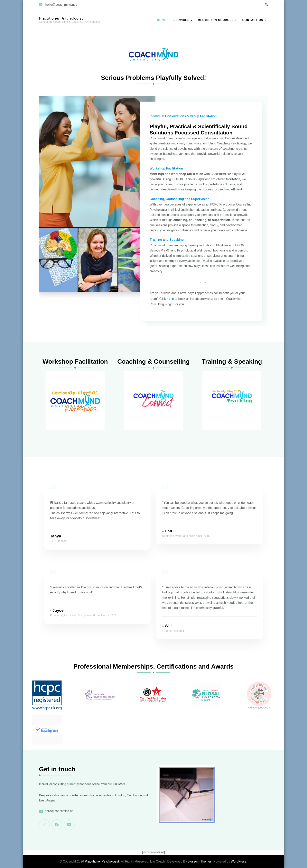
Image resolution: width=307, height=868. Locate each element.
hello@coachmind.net (60, 811)
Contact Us (253, 20)
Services (181, 20)
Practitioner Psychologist (61, 18)
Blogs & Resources (216, 20)
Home (162, 20)
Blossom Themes (200, 861)
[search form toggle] (266, 5)
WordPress (239, 861)
